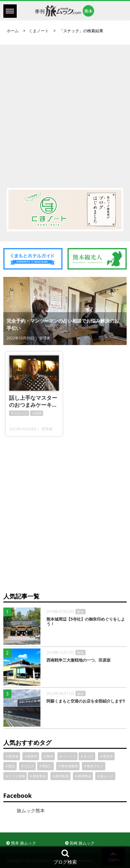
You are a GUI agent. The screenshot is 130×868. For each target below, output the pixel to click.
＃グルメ (27, 766)
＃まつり (87, 756)
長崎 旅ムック (80, 843)
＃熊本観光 (38, 776)
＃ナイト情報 (15, 776)
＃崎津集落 (60, 776)
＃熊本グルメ (94, 766)
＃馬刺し (45, 766)
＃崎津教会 (83, 776)
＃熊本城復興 (68, 766)
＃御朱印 (31, 756)
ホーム (13, 31)
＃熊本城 (12, 756)
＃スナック (19, 413)
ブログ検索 (65, 857)
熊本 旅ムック (21, 843)
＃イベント (68, 756)
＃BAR (37, 413)
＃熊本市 (106, 756)
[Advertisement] (65, 110)
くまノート (39, 31)
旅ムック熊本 (31, 810)
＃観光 (10, 766)
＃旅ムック (105, 776)
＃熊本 (48, 756)
